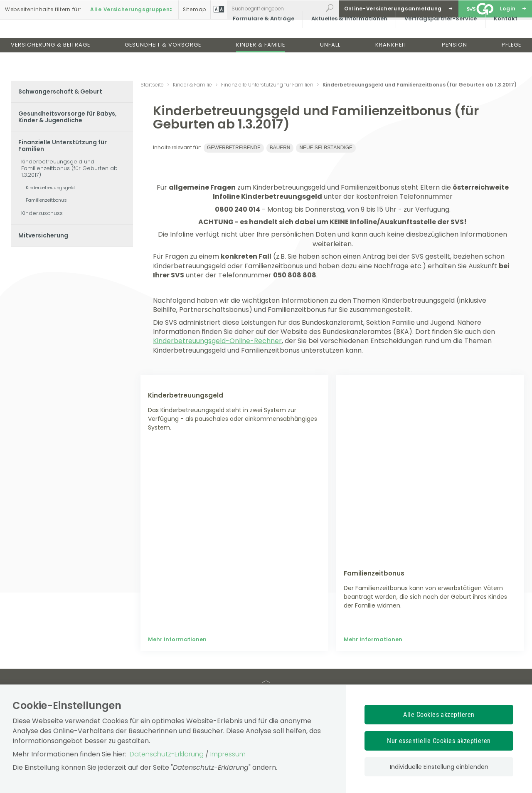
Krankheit (391, 66)
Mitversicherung (43, 235)
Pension (454, 66)
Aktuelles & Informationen (345, 39)
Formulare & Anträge (259, 39)
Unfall (330, 66)
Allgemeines (268, 659)
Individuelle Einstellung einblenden (439, 767)
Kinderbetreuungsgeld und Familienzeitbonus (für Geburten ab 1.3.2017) (69, 168)
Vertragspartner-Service (436, 39)
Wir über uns (169, 659)
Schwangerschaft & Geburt (60, 91)
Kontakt (501, 39)
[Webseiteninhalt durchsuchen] (275, 9)
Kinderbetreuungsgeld (50, 188)
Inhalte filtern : (43, 9)
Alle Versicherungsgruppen (132, 9)
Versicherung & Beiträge (50, 66)
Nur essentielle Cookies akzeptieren (439, 741)
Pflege (511, 66)
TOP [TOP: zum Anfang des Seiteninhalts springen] (266, 603)
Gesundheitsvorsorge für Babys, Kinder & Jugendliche (68, 117)
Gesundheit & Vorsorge (163, 66)
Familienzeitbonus (46, 200)
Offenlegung (372, 659)
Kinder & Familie (261, 66)
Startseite (152, 85)
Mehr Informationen (177, 556)
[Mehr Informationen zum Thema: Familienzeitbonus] (430, 427)
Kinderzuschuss (42, 213)
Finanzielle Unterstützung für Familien (63, 146)
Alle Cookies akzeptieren (439, 715)
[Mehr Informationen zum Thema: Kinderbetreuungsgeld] (234, 427)
